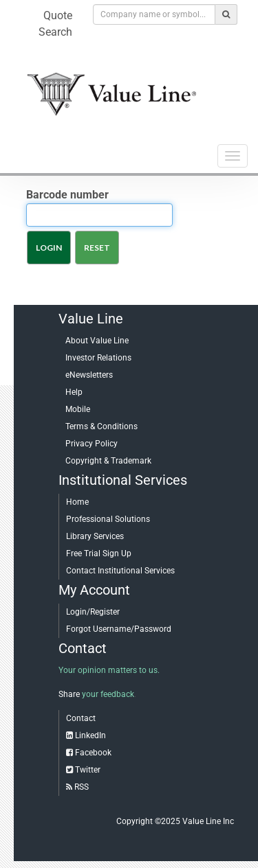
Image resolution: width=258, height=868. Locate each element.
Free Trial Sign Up (99, 553)
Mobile (78, 409)
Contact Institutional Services (120, 571)
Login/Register (93, 612)
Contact (81, 718)
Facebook (93, 753)
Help (74, 392)
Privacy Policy (92, 444)
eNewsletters (89, 375)
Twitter (88, 770)
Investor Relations (98, 358)
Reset (97, 248)
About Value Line (97, 341)
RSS (82, 787)
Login (49, 248)
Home (77, 502)
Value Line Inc (208, 821)
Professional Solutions (108, 519)
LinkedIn (90, 735)
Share (69, 694)
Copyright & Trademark (108, 461)
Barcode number (67, 195)
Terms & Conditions (101, 426)
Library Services (95, 536)
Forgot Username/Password (119, 629)
